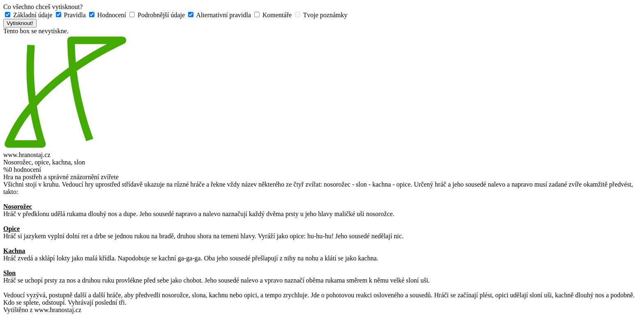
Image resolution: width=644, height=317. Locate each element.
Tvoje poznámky (321, 15)
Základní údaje (30, 15)
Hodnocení (108, 15)
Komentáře (274, 15)
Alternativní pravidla (220, 15)
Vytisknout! (20, 23)
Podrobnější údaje (158, 15)
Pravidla (72, 15)
